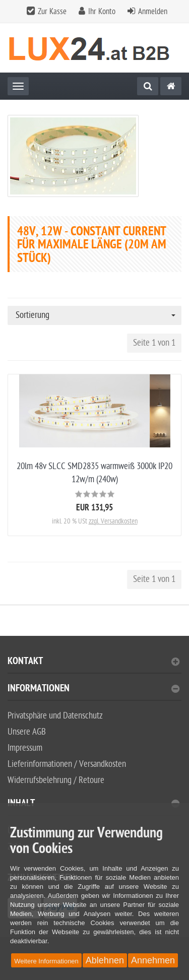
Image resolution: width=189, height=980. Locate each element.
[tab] (94, 665)
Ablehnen (105, 960)
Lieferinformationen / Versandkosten (67, 764)
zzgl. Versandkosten (113, 521)
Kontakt (93, 662)
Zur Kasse (52, 12)
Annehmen (153, 960)
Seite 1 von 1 (154, 343)
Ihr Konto (102, 12)
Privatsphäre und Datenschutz (55, 716)
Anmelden (153, 12)
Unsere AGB (27, 732)
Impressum (25, 748)
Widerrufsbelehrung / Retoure (56, 780)
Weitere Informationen (46, 961)
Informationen (93, 690)
